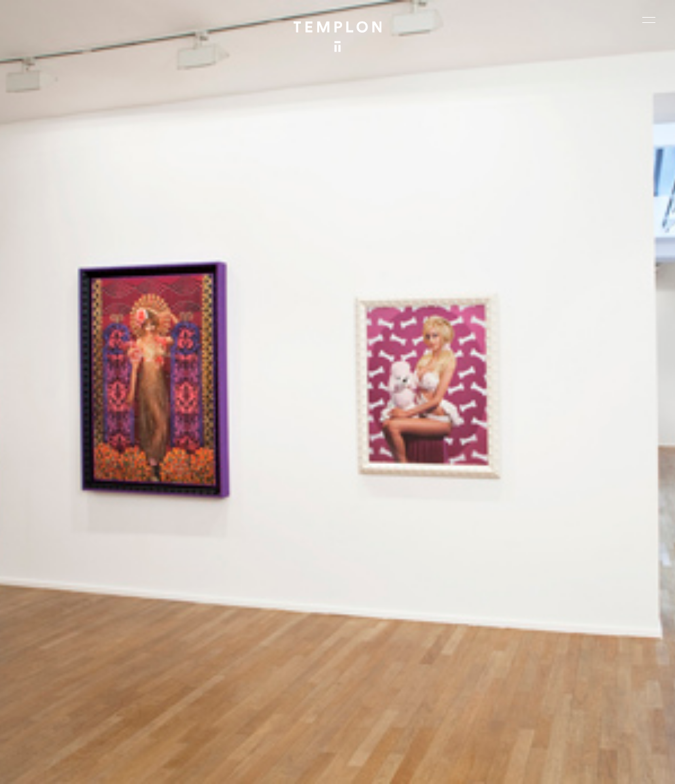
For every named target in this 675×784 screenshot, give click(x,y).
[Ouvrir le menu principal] (649, 20)
